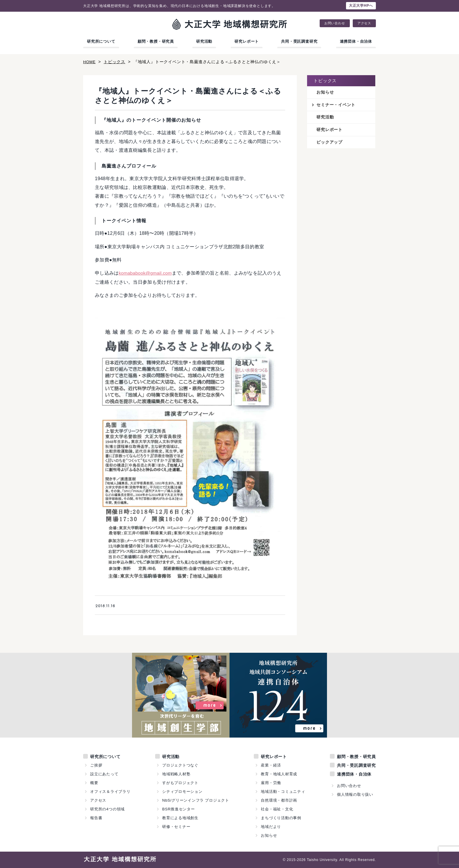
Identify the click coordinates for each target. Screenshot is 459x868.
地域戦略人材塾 (176, 774)
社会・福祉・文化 (277, 809)
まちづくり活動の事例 (281, 818)
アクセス (364, 23)
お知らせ (325, 92)
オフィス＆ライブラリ (110, 792)
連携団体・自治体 (356, 41)
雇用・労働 (271, 783)
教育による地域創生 (180, 818)
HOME (90, 62)
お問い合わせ (335, 23)
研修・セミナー (176, 827)
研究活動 (204, 41)
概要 (94, 783)
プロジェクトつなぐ (180, 765)
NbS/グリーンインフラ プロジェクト (196, 800)
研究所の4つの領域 (107, 809)
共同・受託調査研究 (299, 41)
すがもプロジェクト (180, 783)
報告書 (96, 818)
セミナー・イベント (336, 105)
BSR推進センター (179, 809)
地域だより (271, 827)
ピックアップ (329, 143)
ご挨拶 (96, 765)
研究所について (101, 41)
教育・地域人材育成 (279, 774)
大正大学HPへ (361, 6)
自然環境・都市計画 (279, 800)
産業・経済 (271, 765)
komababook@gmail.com (146, 273)
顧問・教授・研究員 (156, 41)
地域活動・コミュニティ (283, 792)
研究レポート (247, 41)
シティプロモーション (182, 792)
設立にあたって (104, 774)
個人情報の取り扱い (355, 794)
